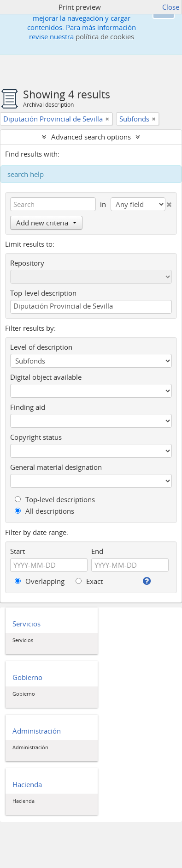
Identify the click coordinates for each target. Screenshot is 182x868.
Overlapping (40, 581)
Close (171, 7)
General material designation (56, 467)
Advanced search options (91, 137)
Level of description (41, 347)
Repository (27, 263)
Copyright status (36, 437)
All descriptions (44, 511)
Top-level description (43, 293)
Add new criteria (46, 223)
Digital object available (46, 377)
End (97, 551)
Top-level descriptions (55, 499)
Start (18, 551)
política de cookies (105, 36)
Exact (89, 581)
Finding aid (28, 407)
